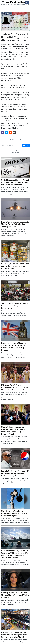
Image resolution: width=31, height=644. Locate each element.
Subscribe (26, 145)
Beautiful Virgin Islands (15, 2)
